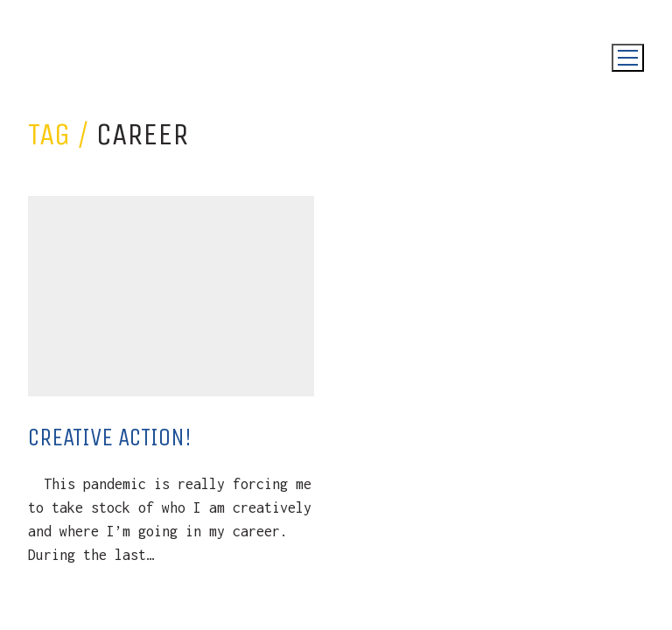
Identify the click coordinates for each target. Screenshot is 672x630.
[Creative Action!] (171, 296)
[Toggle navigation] (628, 58)
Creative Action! (110, 437)
